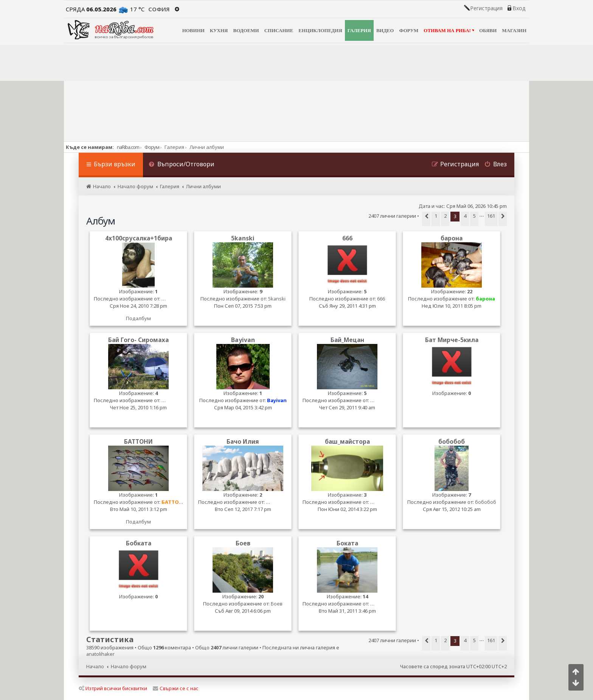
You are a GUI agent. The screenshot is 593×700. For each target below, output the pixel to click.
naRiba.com (128, 147)
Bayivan (243, 340)
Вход (519, 8)
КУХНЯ (219, 30)
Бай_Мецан (347, 340)
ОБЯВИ (488, 30)
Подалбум (138, 318)
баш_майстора (347, 442)
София (159, 9)
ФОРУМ (409, 30)
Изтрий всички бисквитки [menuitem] (113, 688)
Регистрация (486, 8)
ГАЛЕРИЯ (359, 30)
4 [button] (465, 216)
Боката (347, 543)
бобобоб (452, 442)
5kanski (243, 238)
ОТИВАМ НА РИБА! (449, 30)
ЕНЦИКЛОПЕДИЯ (320, 30)
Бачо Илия (243, 442)
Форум (152, 147)
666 (347, 238)
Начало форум (129, 666)
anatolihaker (100, 654)
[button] (426, 219)
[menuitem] (182, 165)
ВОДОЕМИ (246, 30)
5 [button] (474, 216)
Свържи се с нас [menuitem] (176, 688)
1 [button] (436, 216)
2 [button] (445, 216)
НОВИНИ (193, 30)
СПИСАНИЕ (279, 30)
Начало (95, 666)
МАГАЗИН (514, 30)
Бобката (139, 543)
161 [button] (491, 216)
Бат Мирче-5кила (452, 340)
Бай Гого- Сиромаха (138, 340)
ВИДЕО (385, 30)
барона (452, 238)
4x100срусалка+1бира (139, 238)
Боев (243, 543)
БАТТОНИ (138, 442)
